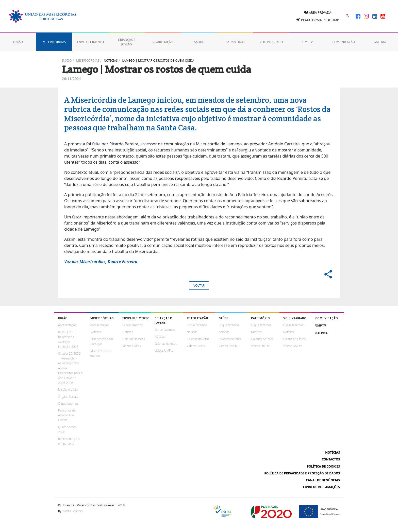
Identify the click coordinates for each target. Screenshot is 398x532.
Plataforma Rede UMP (318, 20)
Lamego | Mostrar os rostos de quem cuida (158, 61)
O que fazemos (68, 404)
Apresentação (67, 325)
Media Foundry (73, 511)
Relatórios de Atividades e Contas (67, 415)
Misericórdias (88, 61)
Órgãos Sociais (68, 397)
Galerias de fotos (134, 339)
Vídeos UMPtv (132, 346)
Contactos (331, 459)
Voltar (199, 286)
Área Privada (318, 12)
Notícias (111, 61)
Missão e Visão (68, 390)
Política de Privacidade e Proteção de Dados (302, 473)
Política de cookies (323, 466)
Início (67, 61)
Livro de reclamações (321, 487)
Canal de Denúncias (323, 480)
